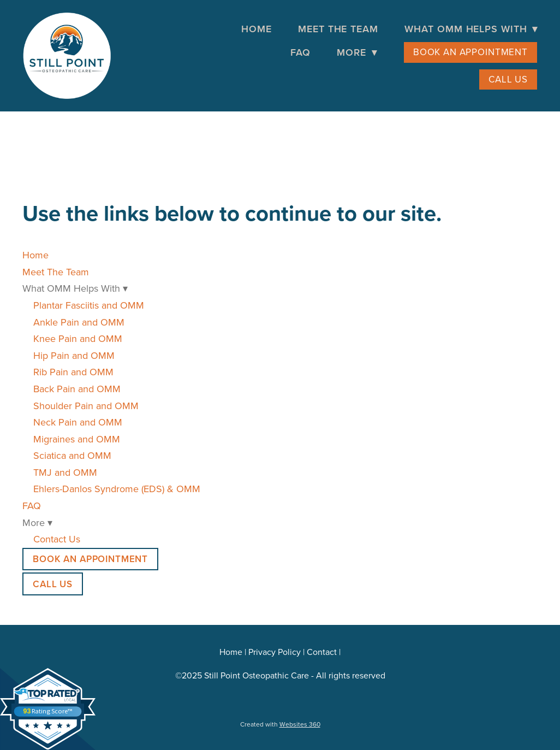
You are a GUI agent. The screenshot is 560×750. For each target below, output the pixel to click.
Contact (322, 652)
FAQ (300, 52)
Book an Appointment (470, 52)
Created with (280, 724)
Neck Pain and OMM (78, 422)
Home (257, 29)
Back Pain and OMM (77, 389)
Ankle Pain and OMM (79, 322)
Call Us (508, 79)
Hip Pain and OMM (74, 355)
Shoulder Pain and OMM (86, 406)
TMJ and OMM (65, 472)
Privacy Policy (275, 652)
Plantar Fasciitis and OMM (89, 305)
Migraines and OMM (77, 439)
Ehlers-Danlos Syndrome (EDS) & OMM (117, 489)
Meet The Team (338, 29)
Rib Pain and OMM (73, 372)
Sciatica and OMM (72, 455)
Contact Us (57, 539)
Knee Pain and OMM (78, 338)
